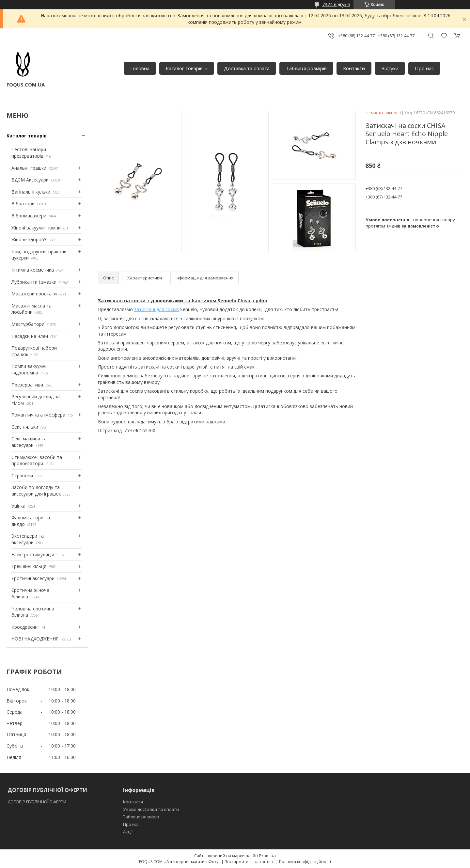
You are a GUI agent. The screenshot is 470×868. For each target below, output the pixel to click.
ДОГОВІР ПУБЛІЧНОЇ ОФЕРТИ (37, 802)
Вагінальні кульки (31, 192)
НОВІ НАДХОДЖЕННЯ (36, 639)
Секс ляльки (25, 427)
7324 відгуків (336, 4)
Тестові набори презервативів (29, 153)
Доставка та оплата (247, 68)
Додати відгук (444, 36)
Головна (140, 68)
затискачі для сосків (157, 309)
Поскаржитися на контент (250, 862)
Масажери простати (34, 294)
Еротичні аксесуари (33, 578)
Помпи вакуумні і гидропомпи (30, 369)
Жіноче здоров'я (30, 239)
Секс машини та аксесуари (29, 442)
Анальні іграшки (29, 168)
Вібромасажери (29, 216)
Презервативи (27, 385)
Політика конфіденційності (305, 862)
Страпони (22, 475)
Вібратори (23, 204)
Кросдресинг (25, 627)
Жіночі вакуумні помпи (36, 228)
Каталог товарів (184, 68)
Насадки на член (30, 336)
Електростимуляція (33, 554)
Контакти (354, 68)
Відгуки (390, 68)
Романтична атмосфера (38, 415)
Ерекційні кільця (29, 566)
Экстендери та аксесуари (28, 539)
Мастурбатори (28, 324)
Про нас (424, 68)
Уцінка (18, 506)
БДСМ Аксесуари (30, 180)
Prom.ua (267, 856)
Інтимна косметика (33, 270)
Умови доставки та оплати (151, 809)
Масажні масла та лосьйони (31, 309)
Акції (128, 832)
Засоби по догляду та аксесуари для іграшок (36, 490)
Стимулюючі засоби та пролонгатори (37, 460)
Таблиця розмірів (306, 68)
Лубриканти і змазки (34, 282)
